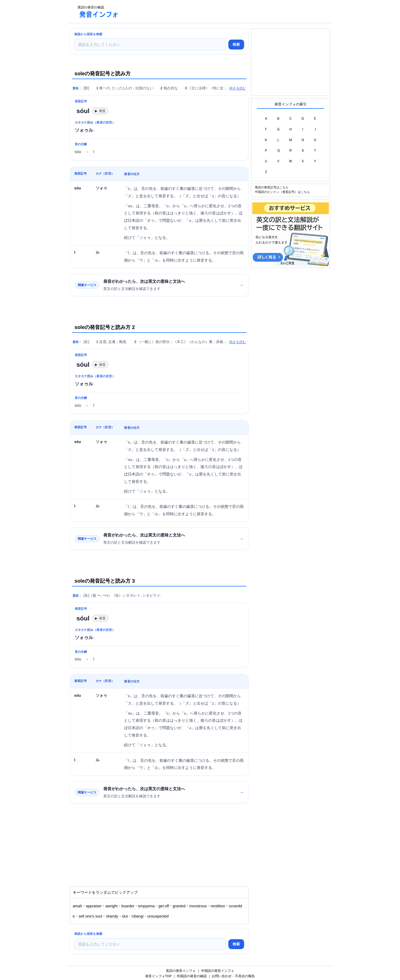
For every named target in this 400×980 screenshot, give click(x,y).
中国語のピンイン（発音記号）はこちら (282, 192)
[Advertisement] (216, 11)
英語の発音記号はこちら (272, 187)
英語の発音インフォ (181, 971)
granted (179, 906)
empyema (147, 906)
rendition (218, 906)
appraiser (94, 906)
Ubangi (138, 916)
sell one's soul (90, 916)
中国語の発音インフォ (218, 971)
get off (164, 906)
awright (111, 906)
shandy (112, 916)
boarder (128, 906)
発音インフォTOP (158, 976)
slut (125, 916)
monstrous (198, 906)
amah (77, 906)
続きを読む (238, 88)
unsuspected (158, 916)
